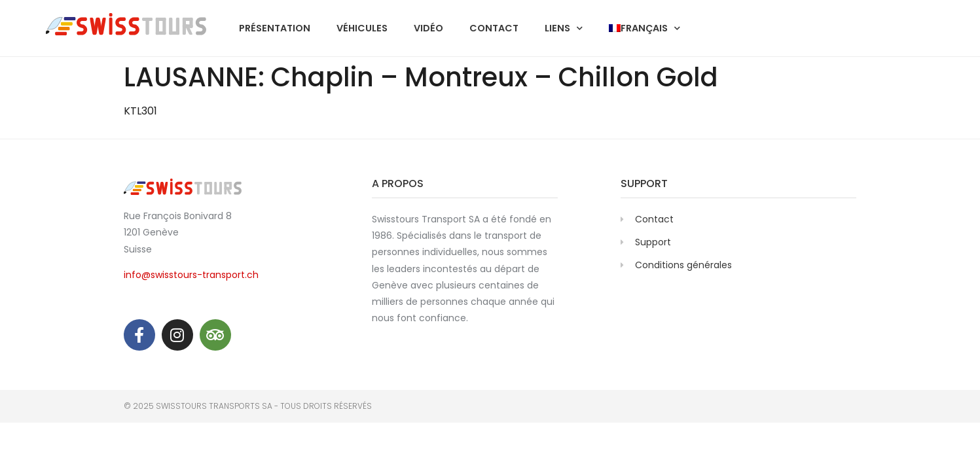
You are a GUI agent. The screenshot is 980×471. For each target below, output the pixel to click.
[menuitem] (644, 28)
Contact (494, 28)
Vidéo (428, 28)
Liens (564, 28)
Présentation (275, 28)
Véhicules (362, 28)
